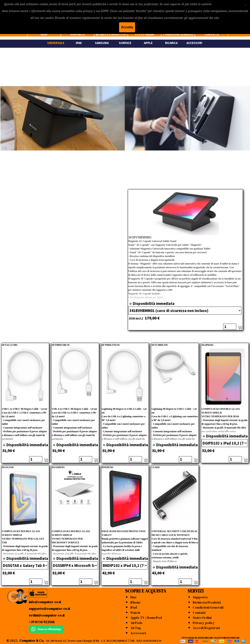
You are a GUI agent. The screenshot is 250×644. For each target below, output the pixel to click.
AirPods (136, 623)
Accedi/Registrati (206, 628)
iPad (134, 607)
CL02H (155, 467)
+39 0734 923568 (42, 622)
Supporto (200, 597)
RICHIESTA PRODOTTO (111, 34)
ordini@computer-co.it (47, 615)
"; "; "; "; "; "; (225, 443)
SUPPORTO (77, 34)
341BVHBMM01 (140, 237)
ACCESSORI (194, 43)
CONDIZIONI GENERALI (178, 34)
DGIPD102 (207, 345)
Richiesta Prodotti (207, 602)
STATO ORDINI (144, 34)
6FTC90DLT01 (160, 345)
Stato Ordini (202, 618)
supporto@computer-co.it (49, 609)
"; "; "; (25, 565)
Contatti (199, 613)
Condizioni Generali (208, 607)
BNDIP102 (108, 467)
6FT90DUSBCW (61, 345)
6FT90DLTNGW (111, 345)
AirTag (136, 628)
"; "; (185, 311)
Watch (135, 613)
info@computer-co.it (45, 602)
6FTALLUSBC (10, 345)
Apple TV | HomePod (146, 618)
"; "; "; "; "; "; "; (125, 565)
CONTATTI (212, 34)
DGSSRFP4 (58, 467)
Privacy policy (204, 623)
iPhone (136, 602)
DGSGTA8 (8, 467)
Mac (134, 597)
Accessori (138, 633)
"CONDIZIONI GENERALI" (229, 4)
